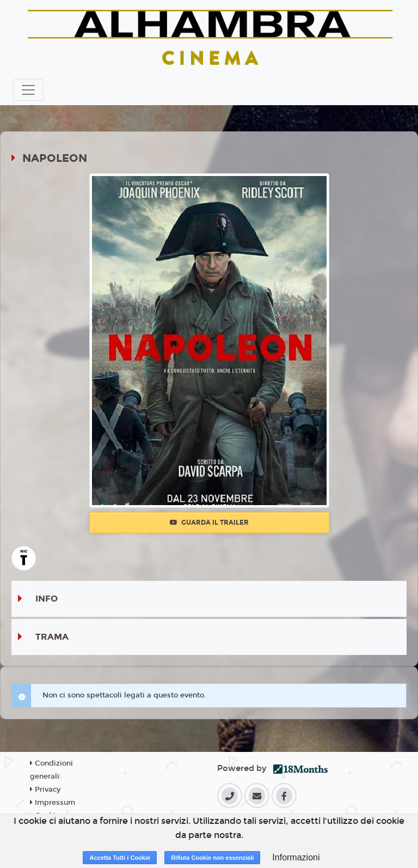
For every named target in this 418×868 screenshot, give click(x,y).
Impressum (53, 803)
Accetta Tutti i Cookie (120, 858)
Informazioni (296, 857)
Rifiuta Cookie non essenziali (212, 858)
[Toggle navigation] (28, 90)
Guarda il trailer (209, 523)
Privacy (45, 790)
